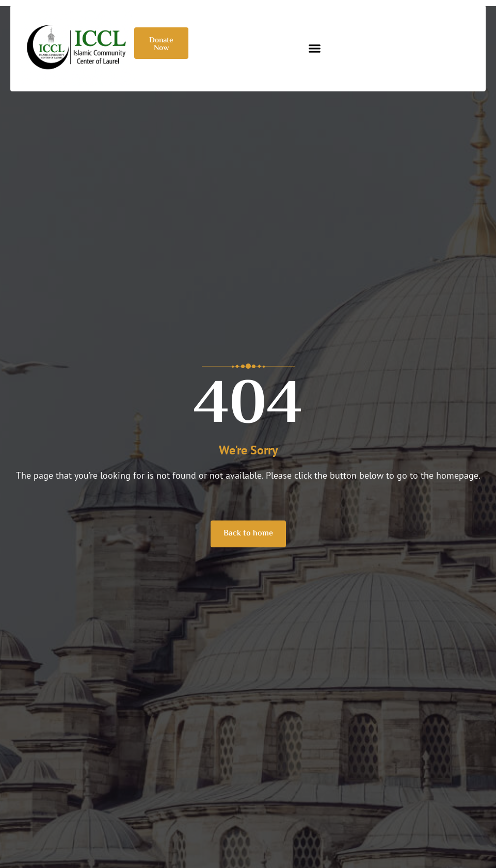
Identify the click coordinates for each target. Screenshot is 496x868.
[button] (315, 49)
